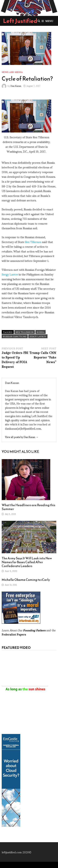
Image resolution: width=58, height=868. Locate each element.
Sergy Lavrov (10, 274)
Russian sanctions (15, 336)
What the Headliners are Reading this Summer (28, 507)
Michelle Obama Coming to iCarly (26, 580)
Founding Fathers (34, 630)
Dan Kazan (16, 86)
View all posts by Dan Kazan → (22, 437)
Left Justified (20, 21)
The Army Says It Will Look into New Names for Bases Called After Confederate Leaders (27, 562)
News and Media (12, 72)
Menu (47, 21)
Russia (41, 332)
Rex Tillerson (33, 242)
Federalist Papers (14, 634)
